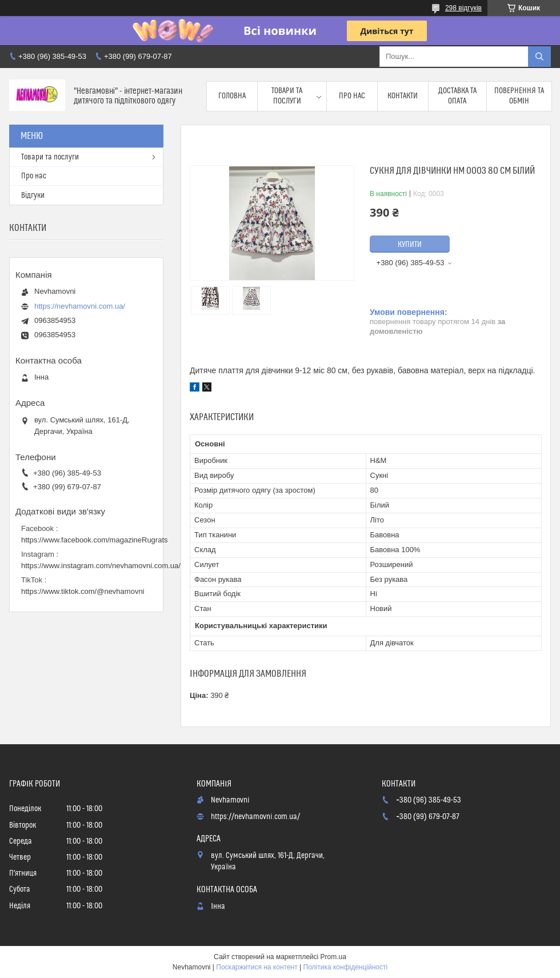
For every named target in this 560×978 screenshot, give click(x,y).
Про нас (352, 96)
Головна (232, 96)
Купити (410, 245)
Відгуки (33, 195)
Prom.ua (333, 957)
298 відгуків (463, 8)
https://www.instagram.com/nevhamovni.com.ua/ (101, 566)
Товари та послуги (287, 96)
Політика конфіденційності (346, 967)
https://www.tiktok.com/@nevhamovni (83, 591)
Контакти (403, 96)
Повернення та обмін (519, 96)
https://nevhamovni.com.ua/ (80, 306)
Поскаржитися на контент (257, 967)
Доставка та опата (457, 96)
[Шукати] (539, 57)
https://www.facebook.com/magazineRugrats (95, 540)
